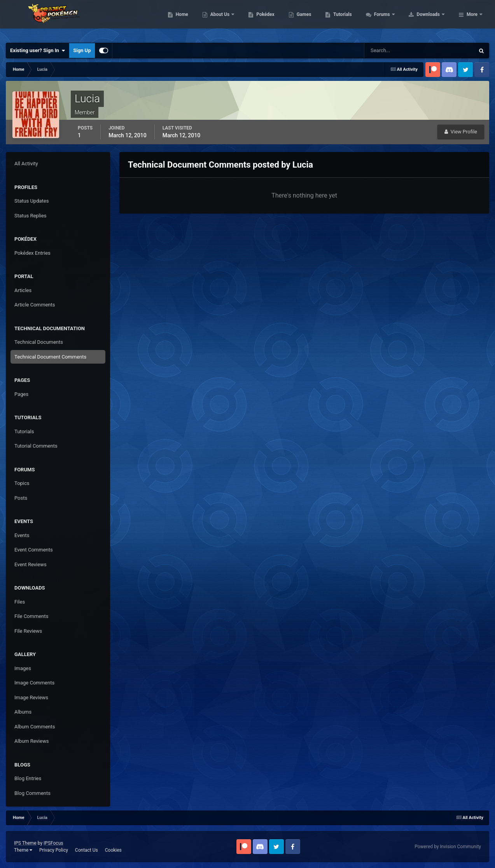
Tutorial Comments (36, 446)
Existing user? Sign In (38, 51)
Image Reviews (31, 697)
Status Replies (31, 216)
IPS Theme (25, 843)
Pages (21, 394)
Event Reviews (31, 564)
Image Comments (34, 683)
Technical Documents (39, 342)
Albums (23, 712)
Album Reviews (31, 741)
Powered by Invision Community (448, 847)
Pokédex (315, 19)
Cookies (113, 850)
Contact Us (87, 850)
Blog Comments (32, 793)
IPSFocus (53, 843)
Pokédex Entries (32, 253)
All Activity (26, 164)
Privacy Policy (54, 850)
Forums (432, 19)
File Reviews (28, 631)
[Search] (396, 51)
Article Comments (35, 305)
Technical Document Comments (50, 357)
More (472, 19)
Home (231, 19)
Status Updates (31, 201)
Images (23, 668)
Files (20, 602)
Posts (21, 498)
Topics (22, 483)
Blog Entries (28, 778)
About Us (270, 19)
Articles (23, 290)
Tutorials (392, 19)
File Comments (31, 616)
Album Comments (35, 727)
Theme (23, 850)
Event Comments (34, 550)
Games (353, 19)
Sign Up (82, 50)
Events (22, 535)
